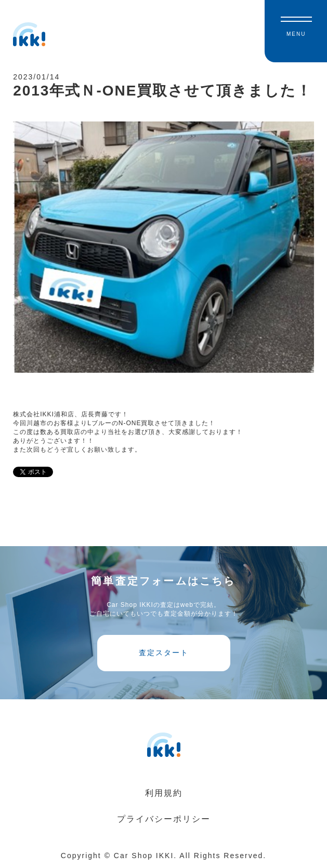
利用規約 (164, 793)
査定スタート (164, 653)
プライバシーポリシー (164, 819)
